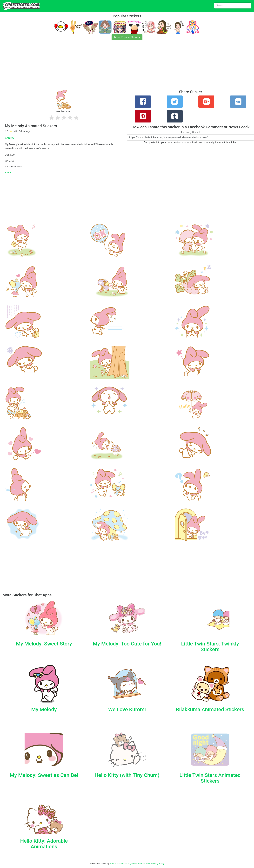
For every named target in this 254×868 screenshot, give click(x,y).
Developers (122, 864)
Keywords (132, 864)
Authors (141, 864)
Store (148, 864)
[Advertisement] (98, 67)
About (113, 864)
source (8, 172)
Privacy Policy (158, 864)
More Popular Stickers (127, 37)
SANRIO (10, 138)
